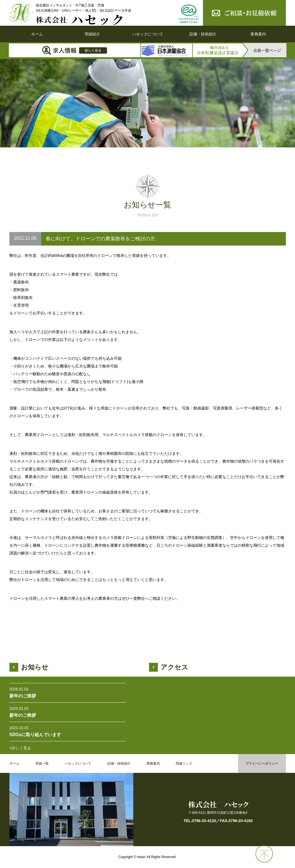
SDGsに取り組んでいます (35, 735)
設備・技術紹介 (203, 34)
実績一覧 (42, 763)
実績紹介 (92, 34)
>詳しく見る (20, 748)
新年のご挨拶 (23, 696)
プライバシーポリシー (262, 763)
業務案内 (258, 34)
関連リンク (184, 763)
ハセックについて (148, 34)
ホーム (37, 34)
